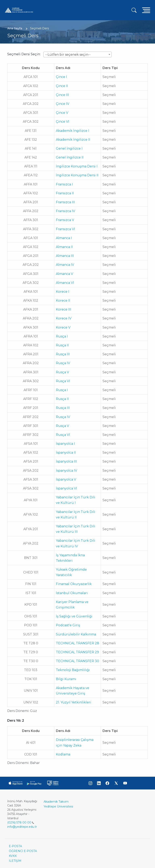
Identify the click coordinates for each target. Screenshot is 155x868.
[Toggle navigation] (146, 10)
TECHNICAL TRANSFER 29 (77, 652)
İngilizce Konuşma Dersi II (77, 175)
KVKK (13, 856)
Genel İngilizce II (70, 157)
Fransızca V (65, 220)
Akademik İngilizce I (73, 131)
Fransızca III (65, 202)
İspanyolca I (65, 444)
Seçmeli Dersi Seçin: (24, 54)
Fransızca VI (65, 229)
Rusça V (62, 372)
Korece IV (64, 318)
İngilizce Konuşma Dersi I (77, 166)
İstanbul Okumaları (72, 593)
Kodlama (63, 754)
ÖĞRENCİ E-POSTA (23, 851)
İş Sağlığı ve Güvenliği (74, 616)
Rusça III (63, 354)
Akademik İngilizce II (73, 140)
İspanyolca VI (67, 488)
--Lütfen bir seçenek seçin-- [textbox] (68, 55)
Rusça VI (63, 381)
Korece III (64, 309)
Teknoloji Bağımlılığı (73, 670)
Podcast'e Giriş (68, 625)
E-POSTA (15, 846)
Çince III (62, 95)
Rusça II (62, 345)
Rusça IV (63, 363)
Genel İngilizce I (69, 148)
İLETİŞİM (15, 861)
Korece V (63, 327)
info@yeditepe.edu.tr (22, 827)
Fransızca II (65, 193)
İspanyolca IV (67, 471)
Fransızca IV (65, 211)
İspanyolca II (66, 453)
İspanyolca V (66, 479)
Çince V (62, 113)
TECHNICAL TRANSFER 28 (77, 643)
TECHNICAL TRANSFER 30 (77, 661)
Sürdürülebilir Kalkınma (76, 634)
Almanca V (64, 274)
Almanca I (64, 238)
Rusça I (62, 336)
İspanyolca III (66, 461)
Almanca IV (65, 265)
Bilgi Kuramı (66, 679)
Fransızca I (64, 184)
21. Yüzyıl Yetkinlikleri (74, 702)
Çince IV (63, 104)
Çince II (62, 86)
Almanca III (65, 256)
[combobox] (77, 54)
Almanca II (64, 247)
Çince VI (63, 122)
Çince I (61, 77)
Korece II (63, 301)
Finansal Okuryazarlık (74, 584)
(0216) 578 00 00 (21, 822)
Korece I (63, 292)
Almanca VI (65, 283)
